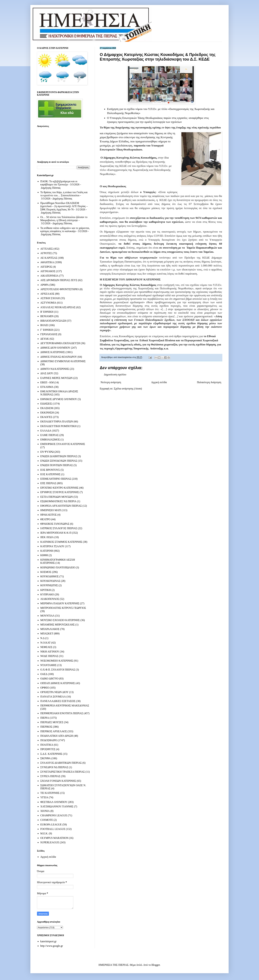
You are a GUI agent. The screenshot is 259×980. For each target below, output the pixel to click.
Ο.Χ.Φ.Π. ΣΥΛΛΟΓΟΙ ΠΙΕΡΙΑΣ (58, 670)
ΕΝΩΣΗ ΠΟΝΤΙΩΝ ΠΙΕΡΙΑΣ (57, 465)
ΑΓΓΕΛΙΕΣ (47, 249)
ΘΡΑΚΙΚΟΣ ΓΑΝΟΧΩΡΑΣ (55, 524)
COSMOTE (47, 820)
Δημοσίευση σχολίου (115, 374)
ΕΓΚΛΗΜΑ (47, 387)
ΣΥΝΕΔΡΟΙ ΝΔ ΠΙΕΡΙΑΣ (54, 767)
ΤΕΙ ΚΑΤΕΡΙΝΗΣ (50, 793)
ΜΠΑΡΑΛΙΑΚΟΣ (50, 629)
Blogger (156, 965)
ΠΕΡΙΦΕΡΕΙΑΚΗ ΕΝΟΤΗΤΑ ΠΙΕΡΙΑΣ (62, 713)
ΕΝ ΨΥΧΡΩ (47, 452)
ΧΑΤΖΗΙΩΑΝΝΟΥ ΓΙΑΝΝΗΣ (57, 806)
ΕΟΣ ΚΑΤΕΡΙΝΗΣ (50, 474)
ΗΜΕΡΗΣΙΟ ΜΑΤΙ (51, 510)
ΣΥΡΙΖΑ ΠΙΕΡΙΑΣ (50, 776)
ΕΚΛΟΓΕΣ (46, 417)
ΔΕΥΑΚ (45, 339)
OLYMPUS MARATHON (54, 838)
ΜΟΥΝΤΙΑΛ (47, 616)
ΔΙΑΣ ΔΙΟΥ (47, 373)
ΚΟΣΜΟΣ (46, 572)
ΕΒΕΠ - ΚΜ (47, 382)
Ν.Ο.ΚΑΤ (45, 643)
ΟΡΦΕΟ (45, 688)
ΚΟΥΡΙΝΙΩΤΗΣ (49, 585)
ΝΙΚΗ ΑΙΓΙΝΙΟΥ (50, 652)
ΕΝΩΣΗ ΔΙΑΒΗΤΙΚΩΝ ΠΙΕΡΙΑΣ (59, 456)
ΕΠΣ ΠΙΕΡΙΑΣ (48, 483)
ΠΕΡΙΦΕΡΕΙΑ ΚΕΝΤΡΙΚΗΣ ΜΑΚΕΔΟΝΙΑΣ (65, 705)
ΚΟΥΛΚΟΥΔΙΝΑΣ (50, 581)
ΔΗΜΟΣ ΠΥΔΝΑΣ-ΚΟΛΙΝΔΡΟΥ (59, 357)
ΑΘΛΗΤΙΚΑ (47, 262)
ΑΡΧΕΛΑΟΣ (47, 294)
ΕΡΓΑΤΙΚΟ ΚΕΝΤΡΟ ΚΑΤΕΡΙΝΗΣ (59, 488)
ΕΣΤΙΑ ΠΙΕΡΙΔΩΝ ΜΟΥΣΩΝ (57, 497)
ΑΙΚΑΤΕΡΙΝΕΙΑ (49, 276)
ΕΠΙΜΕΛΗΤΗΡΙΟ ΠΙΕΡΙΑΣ (56, 479)
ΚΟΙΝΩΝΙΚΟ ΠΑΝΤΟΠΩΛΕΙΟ (58, 567)
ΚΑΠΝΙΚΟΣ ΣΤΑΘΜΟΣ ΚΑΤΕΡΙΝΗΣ (61, 542)
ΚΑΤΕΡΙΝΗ (47, 551)
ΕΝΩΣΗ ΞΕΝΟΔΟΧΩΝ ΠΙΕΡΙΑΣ (59, 461)
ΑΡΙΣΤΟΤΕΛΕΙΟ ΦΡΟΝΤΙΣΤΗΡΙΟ (60, 289)
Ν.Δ (42, 638)
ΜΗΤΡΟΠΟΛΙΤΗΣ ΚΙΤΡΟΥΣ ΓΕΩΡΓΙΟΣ (63, 608)
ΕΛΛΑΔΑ (46, 431)
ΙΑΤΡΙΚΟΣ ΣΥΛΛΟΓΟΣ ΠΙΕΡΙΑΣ (59, 528)
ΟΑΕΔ (44, 674)
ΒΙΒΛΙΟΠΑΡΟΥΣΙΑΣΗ (53, 321)
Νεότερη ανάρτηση (111, 382)
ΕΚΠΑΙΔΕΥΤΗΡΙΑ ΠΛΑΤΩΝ (57, 421)
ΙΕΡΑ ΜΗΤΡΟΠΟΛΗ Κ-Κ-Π (56, 533)
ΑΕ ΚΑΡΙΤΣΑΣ (49, 258)
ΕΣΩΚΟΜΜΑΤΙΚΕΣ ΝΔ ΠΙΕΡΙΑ (58, 501)
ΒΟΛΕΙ (44, 325)
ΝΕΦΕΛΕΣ (46, 647)
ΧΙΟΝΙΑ (45, 811)
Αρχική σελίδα (159, 382)
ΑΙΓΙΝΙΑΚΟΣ (48, 271)
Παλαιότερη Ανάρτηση (209, 382)
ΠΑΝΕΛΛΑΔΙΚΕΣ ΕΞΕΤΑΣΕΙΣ (58, 701)
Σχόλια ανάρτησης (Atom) (128, 389)
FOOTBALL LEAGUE (53, 829)
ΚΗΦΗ (44, 555)
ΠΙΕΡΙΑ (45, 718)
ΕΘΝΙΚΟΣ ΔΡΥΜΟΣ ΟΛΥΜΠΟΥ (59, 399)
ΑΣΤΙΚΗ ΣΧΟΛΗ (50, 298)
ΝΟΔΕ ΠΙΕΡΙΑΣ (49, 656)
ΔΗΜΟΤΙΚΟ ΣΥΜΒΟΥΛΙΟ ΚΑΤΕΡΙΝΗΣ (63, 361)
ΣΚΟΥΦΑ (46, 758)
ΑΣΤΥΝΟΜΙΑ (48, 303)
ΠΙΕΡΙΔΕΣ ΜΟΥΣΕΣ (52, 722)
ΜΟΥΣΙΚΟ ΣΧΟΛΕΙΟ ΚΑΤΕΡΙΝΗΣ (60, 620)
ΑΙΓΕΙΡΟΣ (46, 267)
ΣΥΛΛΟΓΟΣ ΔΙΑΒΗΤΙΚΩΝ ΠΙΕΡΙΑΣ (61, 763)
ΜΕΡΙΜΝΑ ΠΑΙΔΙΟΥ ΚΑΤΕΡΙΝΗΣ (60, 603)
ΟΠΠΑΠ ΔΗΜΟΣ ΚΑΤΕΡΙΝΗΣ (58, 683)
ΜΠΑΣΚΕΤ (47, 633)
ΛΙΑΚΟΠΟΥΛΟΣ (50, 599)
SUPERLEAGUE (50, 842)
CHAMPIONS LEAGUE (54, 815)
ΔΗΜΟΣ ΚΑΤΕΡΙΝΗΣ (53, 352)
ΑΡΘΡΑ (45, 285)
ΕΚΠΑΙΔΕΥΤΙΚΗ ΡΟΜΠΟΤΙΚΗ (58, 426)
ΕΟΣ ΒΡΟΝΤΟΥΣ (50, 470)
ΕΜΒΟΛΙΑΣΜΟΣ (50, 440)
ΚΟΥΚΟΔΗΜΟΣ (49, 576)
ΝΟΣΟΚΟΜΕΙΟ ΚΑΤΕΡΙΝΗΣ (57, 661)
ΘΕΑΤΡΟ (45, 519)
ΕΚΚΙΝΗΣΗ (47, 413)
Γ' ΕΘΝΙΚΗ (47, 330)
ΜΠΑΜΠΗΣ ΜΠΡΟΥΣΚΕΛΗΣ (57, 625)
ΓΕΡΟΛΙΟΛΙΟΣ (49, 334)
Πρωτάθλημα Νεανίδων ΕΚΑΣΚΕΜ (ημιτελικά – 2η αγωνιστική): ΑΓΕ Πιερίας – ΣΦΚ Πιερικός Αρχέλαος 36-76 (64, 206)
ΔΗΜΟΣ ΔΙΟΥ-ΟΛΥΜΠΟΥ (55, 348)
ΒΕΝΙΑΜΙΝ (47, 316)
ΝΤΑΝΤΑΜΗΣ (48, 665)
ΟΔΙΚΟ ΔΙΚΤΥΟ (49, 679)
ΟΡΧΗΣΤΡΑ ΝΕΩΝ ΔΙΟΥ (54, 692)
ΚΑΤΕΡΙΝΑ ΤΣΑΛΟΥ (52, 546)
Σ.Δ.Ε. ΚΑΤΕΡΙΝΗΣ (51, 754)
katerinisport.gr (48, 941)
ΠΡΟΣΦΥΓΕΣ (48, 749)
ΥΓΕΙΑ (44, 797)
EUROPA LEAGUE (51, 825)
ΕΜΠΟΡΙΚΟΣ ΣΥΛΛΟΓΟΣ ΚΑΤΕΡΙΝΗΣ (63, 444)
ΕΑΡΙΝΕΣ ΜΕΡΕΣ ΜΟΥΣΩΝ (56, 378)
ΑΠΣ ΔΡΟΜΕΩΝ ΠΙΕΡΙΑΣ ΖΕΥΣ (59, 280)
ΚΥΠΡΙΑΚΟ (47, 594)
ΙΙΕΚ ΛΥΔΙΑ (47, 537)
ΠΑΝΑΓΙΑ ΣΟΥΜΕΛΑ (53, 697)
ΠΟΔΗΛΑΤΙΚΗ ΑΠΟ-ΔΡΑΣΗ (57, 736)
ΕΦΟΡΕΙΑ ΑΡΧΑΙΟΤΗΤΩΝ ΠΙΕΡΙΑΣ (61, 506)
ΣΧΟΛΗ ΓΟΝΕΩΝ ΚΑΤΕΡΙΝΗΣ (58, 781)
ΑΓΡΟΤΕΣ (46, 253)
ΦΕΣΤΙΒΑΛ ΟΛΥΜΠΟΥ (54, 802)
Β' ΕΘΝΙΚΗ (47, 312)
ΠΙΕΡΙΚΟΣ (46, 727)
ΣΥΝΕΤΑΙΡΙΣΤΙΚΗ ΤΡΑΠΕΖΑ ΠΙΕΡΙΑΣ (63, 772)
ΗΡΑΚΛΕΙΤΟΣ (48, 515)
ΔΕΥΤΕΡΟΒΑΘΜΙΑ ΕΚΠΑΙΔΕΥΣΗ (60, 343)
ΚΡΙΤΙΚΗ (46, 590)
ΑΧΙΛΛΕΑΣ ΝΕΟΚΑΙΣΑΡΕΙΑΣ (58, 307)
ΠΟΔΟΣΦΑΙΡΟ (49, 740)
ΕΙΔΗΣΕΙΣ (46, 404)
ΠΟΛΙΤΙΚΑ (47, 745)
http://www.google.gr (52, 946)
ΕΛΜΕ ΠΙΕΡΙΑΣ (49, 435)
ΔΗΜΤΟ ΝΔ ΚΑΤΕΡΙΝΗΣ (55, 369)
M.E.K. (44, 833)
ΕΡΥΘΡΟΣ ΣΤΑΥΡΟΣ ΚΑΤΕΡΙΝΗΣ (60, 492)
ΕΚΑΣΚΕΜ (47, 408)
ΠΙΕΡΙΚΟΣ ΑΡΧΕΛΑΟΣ (54, 731)
